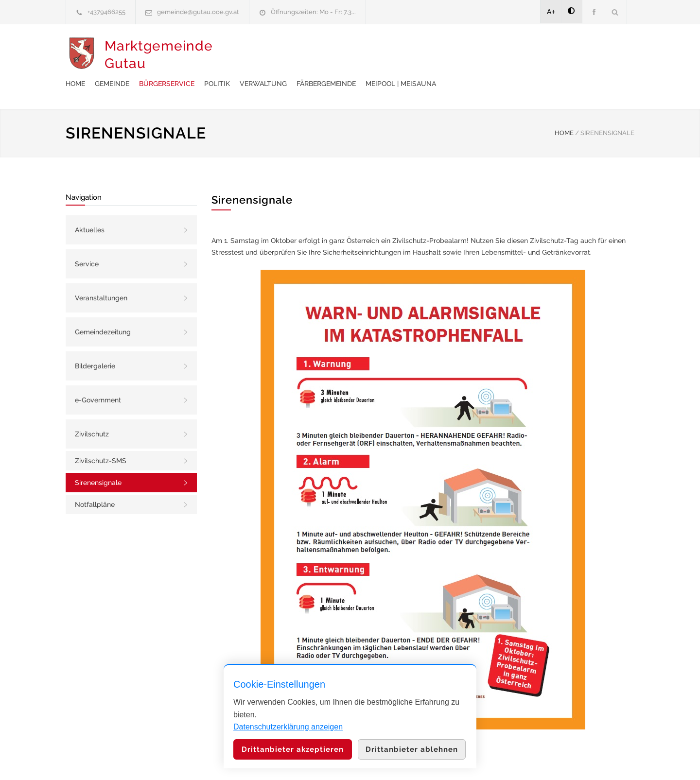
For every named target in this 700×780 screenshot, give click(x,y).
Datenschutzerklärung (476, 760)
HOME (564, 109)
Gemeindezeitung (103, 308)
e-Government (98, 376)
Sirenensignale (98, 458)
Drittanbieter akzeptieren (293, 749)
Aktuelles (90, 206)
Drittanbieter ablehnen (412, 749)
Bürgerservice (322, 54)
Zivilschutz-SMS (101, 436)
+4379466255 (106, 12)
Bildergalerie (95, 342)
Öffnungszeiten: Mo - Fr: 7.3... (313, 12)
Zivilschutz (92, 410)
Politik (373, 54)
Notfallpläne (95, 480)
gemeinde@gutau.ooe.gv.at (198, 12)
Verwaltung (419, 54)
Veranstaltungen (101, 274)
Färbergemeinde (482, 54)
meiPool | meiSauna (556, 54)
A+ (551, 12)
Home (231, 54)
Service (87, 240)
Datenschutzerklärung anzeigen (288, 727)
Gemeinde (268, 54)
